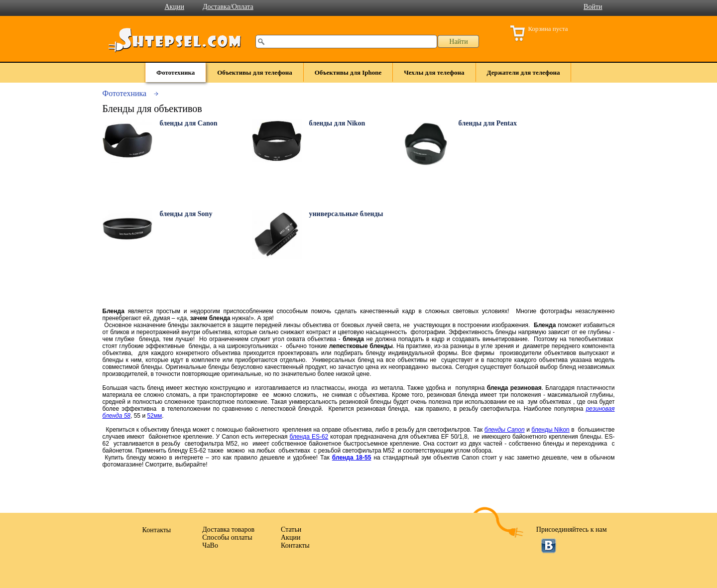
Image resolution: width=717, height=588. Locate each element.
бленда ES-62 (309, 437)
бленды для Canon (189, 123)
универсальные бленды (346, 214)
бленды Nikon (550, 430)
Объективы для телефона (254, 72)
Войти (593, 7)
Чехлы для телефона (434, 72)
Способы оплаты (227, 537)
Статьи (291, 529)
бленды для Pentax (488, 123)
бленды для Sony (186, 214)
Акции (175, 7)
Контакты (295, 545)
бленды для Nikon (337, 123)
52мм (154, 416)
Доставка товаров (228, 529)
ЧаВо (210, 545)
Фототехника (176, 72)
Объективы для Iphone (348, 72)
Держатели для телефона (524, 72)
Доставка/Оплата (228, 7)
